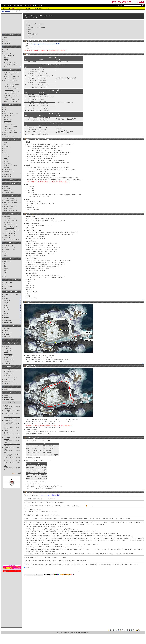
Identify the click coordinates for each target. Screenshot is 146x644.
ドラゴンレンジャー (9, 80)
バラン (5, 158)
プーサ (5, 143)
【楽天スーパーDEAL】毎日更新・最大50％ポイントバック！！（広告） (32, 8)
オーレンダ (6, 156)
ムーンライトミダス (9, 362)
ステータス (6, 49)
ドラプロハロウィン (9, 381)
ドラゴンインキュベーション (11, 113)
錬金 (5, 271)
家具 (11, 286)
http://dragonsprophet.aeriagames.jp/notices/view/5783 (44, 44)
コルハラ (6, 148)
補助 (12, 246)
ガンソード (11, 210)
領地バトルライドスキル (11, 127)
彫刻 (5, 275)
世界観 (5, 38)
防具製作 (6, 269)
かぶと (5, 218)
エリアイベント (8, 336)
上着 (5, 220)
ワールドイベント (8, 348)
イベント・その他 (8, 169)
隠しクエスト (7, 334)
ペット (5, 253)
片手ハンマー (7, 202)
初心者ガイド (7, 41)
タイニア (6, 160)
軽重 (11, 190)
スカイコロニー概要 (9, 283)
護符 (10, 236)
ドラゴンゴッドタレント (11, 78)
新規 (18, 5)
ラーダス (6, 145)
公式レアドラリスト (9, 171)
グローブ (9, 220)
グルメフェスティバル (9, 379)
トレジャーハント (8, 350)
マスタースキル (8, 121)
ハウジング (6, 286)
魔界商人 (6, 255)
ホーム (5, 5)
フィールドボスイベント (10, 372)
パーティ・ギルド (8, 53)
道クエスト (6, 346)
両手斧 (13, 201)
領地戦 (5, 288)
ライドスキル (7, 123)
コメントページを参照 (47, 495)
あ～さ (12, 230)
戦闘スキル (6, 117)
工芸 (5, 277)
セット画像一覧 (10, 228)
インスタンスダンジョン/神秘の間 (12, 461)
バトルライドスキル (10, 125)
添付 (21, 5)
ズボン (14, 220)
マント (13, 236)
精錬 (5, 267)
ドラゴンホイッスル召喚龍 (10, 166)
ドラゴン (6, 108)
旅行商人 (6, 352)
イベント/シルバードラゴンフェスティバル (39, 16)
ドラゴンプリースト (9, 96)
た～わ (17, 230)
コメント (30, 37)
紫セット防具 (7, 188)
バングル (11, 136)
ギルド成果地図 (11, 55)
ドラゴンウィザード (9, 88)
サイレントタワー (8, 354)
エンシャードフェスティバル (11, 378)
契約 (5, 109)
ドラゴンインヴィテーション (11, 383)
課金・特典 (6, 168)
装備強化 (6, 59)
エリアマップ (7, 285)
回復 (8, 246)
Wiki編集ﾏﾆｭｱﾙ (8, 397)
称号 (5, 57)
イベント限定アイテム (33, 35)
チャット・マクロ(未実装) (10, 65)
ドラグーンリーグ (8, 129)
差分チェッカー (7, 8)
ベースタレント (9, 75)
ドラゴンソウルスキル (9, 115)
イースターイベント (9, 374)
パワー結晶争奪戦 (8, 356)
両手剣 (13, 199)
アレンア (6, 154)
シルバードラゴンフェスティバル (12, 370)
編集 (15, 5)
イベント (8, 11)
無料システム (7, 43)
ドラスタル (6, 61)
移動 (5, 51)
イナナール (6, 152)
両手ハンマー (17, 202)
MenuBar (7, 399)
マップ (30, 31)
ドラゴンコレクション (9, 131)
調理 (5, 273)
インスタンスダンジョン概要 (11, 294)
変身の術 (9, 57)
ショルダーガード (12, 218)
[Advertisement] (12, 23)
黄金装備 (6, 186)
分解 (5, 265)
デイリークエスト (8, 332)
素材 (5, 263)
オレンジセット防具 (9, 192)
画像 (8, 199)
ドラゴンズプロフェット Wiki (128, 2)
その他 (5, 251)
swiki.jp (73, 633)
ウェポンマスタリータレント (12, 77)
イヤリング (13, 239)
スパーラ (6, 162)
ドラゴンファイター (9, 73)
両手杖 (13, 206)
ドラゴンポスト (8, 111)
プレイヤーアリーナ (9, 360)
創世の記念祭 (7, 376)
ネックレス (6, 239)
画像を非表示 (57, 495)
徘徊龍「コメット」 (33, 33)
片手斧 (5, 201)
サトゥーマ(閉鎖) (8, 176)
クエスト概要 (7, 329)
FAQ (5, 40)
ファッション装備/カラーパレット (12, 63)
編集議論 (6, 395)
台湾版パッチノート (9, 389)
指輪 (18, 239)
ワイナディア (7, 147)
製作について (7, 261)
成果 (5, 55)
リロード (10, 5)
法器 (10, 208)
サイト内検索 (119, 5)
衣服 (7, 190)
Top (3, 11)
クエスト (30, 29)
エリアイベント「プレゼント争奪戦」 (37, 28)
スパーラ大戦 (7, 364)
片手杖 (5, 206)
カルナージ (6, 150)
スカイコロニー (8, 164)
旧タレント (17, 73)
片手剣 (5, 199)
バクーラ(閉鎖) (7, 175)
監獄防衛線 (6, 358)
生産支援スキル (8, 119)
